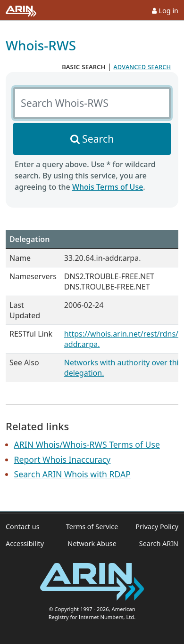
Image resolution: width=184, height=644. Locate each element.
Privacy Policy (157, 527)
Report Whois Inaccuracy (63, 459)
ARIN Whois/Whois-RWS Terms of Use (87, 444)
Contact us (23, 527)
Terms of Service (92, 527)
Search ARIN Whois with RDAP (72, 474)
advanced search (142, 66)
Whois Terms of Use (108, 187)
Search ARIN (159, 543)
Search (98, 139)
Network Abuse (92, 543)
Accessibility (25, 543)
